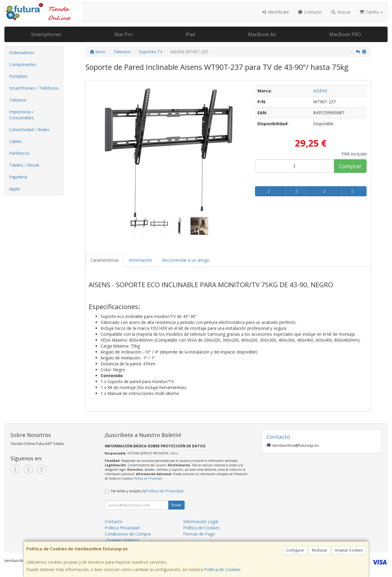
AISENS (320, 91)
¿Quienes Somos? (122, 540)
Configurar (295, 550)
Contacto (310, 12)
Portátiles (18, 76)
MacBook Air (262, 34)
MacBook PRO (345, 34)
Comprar (350, 166)
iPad (190, 34)
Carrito (371, 12)
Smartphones (46, 34)
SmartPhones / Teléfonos (34, 88)
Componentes (23, 64)
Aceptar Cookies (349, 550)
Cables (16, 141)
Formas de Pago (199, 534)
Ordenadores (22, 53)
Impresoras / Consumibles (21, 115)
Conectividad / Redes (29, 130)
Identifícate (275, 12)
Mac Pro (123, 34)
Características (105, 260)
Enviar (176, 505)
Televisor (18, 100)
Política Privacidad (122, 528)
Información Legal (201, 521)
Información (140, 260)
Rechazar (320, 550)
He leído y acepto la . (147, 491)
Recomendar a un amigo (186, 260)
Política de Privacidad (148, 478)
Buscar (341, 12)
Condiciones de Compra (128, 534)
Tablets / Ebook (24, 165)
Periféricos (19, 153)
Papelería (18, 177)
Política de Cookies (222, 569)
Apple (14, 189)
